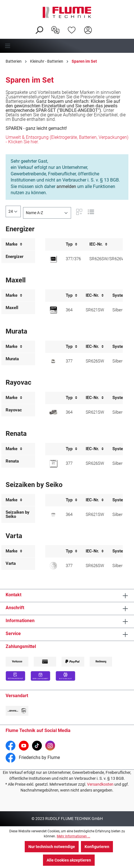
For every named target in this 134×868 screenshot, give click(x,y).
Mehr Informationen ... (73, 836)
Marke (14, 244)
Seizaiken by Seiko (18, 514)
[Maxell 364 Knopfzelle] (53, 310)
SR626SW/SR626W (107, 259)
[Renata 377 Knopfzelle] (53, 463)
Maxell (12, 308)
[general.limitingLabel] (13, 211)
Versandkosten (100, 784)
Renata (12, 461)
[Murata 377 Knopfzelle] (53, 361)
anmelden (66, 186)
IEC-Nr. (98, 244)
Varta (11, 563)
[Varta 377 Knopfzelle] (53, 566)
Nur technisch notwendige (52, 847)
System (122, 295)
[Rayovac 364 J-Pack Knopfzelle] (53, 412)
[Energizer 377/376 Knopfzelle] (53, 259)
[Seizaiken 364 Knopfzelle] (53, 515)
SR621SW (95, 310)
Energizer (14, 257)
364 (69, 310)
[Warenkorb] (100, 26)
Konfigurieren (97, 847)
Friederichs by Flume (33, 757)
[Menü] (67, 46)
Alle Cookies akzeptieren (69, 860)
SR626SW (95, 361)
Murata (12, 359)
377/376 (73, 259)
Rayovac (14, 410)
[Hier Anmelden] (88, 30)
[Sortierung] (47, 213)
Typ (71, 244)
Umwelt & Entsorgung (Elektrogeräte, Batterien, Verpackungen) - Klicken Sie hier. (67, 140)
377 (69, 361)
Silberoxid (121, 310)
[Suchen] (39, 30)
